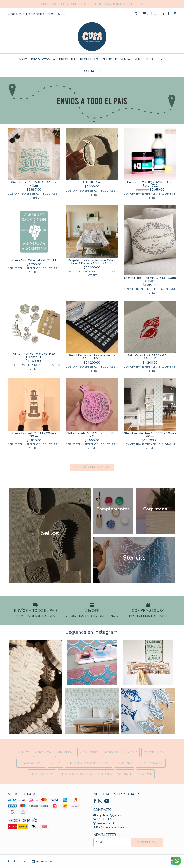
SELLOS (55, 763)
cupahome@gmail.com (109, 815)
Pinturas (124, 763)
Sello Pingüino (92, 183)
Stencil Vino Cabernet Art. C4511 (34, 260)
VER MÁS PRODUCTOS (92, 467)
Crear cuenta (16, 14)
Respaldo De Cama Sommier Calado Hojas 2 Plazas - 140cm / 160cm (92, 262)
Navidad (145, 774)
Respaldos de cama (121, 752)
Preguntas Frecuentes (79, 59)
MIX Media (65, 752)
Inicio (23, 59)
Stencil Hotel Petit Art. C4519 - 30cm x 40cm (150, 279)
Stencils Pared (151, 763)
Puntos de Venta (116, 59)
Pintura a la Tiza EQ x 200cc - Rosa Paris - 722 (150, 184)
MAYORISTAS (56, 14)
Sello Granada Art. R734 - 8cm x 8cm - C (92, 435)
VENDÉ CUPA (144, 59)
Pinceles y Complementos (89, 763)
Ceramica (43, 752)
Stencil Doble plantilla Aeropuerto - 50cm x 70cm (92, 357)
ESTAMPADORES (31, 763)
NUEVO (24, 752)
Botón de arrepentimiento (111, 827)
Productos (43, 59)
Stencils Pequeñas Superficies (86, 774)
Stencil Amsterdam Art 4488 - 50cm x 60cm (150, 435)
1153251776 (104, 819)
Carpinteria (154, 752)
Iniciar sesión (36, 14)
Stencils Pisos (42, 774)
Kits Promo (89, 752)
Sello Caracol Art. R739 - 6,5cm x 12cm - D (150, 357)
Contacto (92, 71)
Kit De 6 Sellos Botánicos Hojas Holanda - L (34, 355)
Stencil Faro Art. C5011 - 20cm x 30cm (34, 435)
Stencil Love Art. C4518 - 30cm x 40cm (34, 184)
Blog (162, 59)
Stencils (125, 774)
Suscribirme (147, 842)
